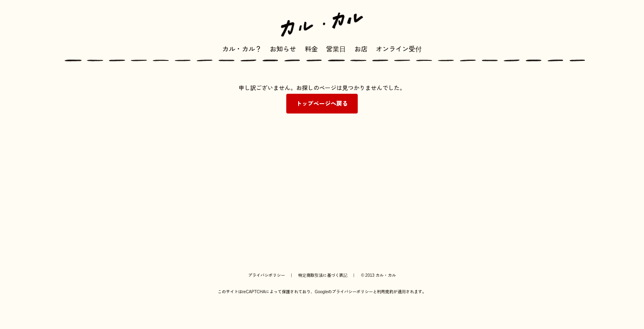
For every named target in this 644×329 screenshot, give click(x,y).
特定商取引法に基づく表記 (323, 275)
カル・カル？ (242, 49)
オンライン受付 (399, 49)
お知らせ (283, 49)
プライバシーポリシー (352, 292)
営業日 (336, 49)
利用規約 (385, 292)
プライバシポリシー (267, 275)
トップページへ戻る (322, 104)
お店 (361, 49)
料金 (311, 49)
